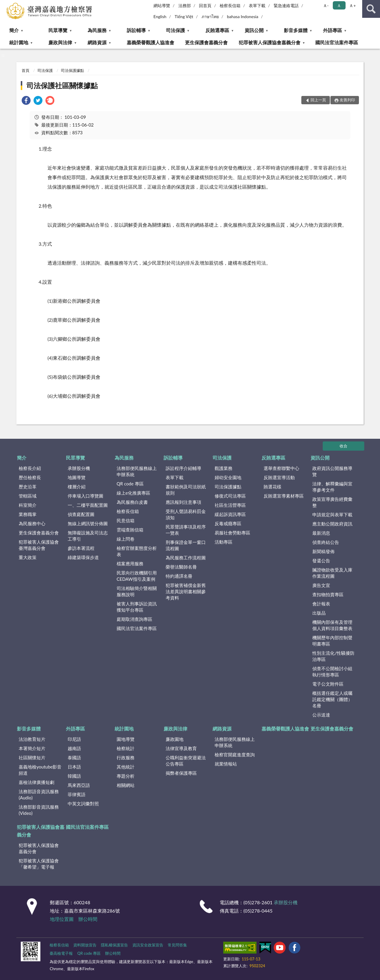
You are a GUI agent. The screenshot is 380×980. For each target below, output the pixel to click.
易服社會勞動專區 (232, 533)
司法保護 (175, 30)
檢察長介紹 (30, 468)
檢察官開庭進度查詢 (235, 755)
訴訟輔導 (136, 30)
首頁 (26, 70)
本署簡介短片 (32, 748)
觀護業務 (224, 468)
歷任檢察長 (30, 477)
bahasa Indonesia (243, 16)
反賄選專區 (217, 30)
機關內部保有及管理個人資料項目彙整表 (332, 625)
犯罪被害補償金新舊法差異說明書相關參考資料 (186, 591)
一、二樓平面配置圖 (88, 505)
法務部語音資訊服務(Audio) (39, 794)
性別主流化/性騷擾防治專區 (333, 656)
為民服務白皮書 (132, 502)
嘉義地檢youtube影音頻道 (40, 770)
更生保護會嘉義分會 (206, 42)
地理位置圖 (62, 919)
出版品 (319, 613)
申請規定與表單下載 (332, 515)
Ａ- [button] (326, 5)
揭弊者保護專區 (181, 773)
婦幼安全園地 (228, 477)
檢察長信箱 (230, 5)
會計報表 (321, 604)
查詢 (371, 9)
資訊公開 (254, 30)
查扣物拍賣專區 (328, 594)
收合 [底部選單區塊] (343, 446)
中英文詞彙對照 (83, 804)
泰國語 (74, 758)
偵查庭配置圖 (81, 514)
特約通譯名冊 (179, 576)
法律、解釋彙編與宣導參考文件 (332, 487)
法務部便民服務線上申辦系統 (137, 471)
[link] (26, 101)
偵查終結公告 (326, 542)
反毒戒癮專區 (228, 523)
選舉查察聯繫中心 (281, 468)
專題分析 (126, 776)
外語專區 (332, 30)
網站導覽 (162, 5)
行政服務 (126, 758)
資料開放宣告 (85, 945)
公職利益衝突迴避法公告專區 (186, 761)
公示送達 (321, 715)
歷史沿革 (28, 487)
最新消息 (321, 533)
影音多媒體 (296, 30)
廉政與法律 (60, 42)
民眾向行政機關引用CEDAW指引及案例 (137, 576)
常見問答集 (177, 945)
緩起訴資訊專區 (230, 514)
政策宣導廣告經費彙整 (332, 502)
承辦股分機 (79, 468)
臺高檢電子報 (61, 953)
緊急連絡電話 (286, 5)
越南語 (74, 748)
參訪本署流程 (81, 548)
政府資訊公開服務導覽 (332, 471)
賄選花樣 (273, 487)
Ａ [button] (339, 5)
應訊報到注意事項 (183, 502)
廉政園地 (175, 739)
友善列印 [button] (347, 100)
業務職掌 (28, 514)
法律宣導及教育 (181, 748)
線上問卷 (126, 539)
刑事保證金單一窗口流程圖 (186, 545)
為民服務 (97, 30)
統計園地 (19, 42)
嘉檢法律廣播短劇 (37, 782)
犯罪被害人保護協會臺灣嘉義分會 (39, 545)
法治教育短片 (32, 739)
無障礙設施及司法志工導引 (88, 536)
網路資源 (97, 42)
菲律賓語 (77, 794)
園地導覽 (126, 739)
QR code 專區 (130, 484)
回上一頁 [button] (318, 100)
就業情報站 (226, 764)
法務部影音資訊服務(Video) (39, 810)
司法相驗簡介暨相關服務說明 (137, 591)
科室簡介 (28, 505)
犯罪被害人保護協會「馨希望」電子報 (39, 864)
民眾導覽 (58, 30)
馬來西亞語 (79, 785)
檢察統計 (126, 748)
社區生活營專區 (230, 505)
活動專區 (224, 542)
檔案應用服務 (130, 564)
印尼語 (74, 739)
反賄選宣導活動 (279, 477)
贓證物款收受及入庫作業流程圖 (332, 573)
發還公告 (321, 561)
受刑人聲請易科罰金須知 (186, 514)
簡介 (14, 30)
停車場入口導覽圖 (85, 496)
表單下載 (257, 5)
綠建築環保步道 (83, 557)
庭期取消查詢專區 (134, 619)
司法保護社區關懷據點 (62, 85)
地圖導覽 (77, 477)
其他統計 (126, 767)
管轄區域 (28, 496)
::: (5, 4)
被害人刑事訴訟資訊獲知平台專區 (137, 607)
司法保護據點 (72, 70)
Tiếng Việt (184, 16)
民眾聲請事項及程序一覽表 (186, 530)
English (160, 16)
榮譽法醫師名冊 (181, 567)
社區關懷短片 (32, 758)
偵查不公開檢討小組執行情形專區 (332, 672)
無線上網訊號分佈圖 (88, 523)
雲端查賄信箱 (130, 530)
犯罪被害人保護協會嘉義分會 (270, 42)
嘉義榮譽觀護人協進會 (151, 42)
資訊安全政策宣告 (148, 945)
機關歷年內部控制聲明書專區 (332, 641)
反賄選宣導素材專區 (284, 496)
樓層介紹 (77, 487)
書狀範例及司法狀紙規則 (186, 490)
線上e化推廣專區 (133, 493)
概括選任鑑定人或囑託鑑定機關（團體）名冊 (332, 699)
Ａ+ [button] (352, 5)
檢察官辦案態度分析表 (137, 551)
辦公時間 (88, 919)
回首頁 (205, 5)
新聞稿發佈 (323, 551)
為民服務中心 (32, 523)
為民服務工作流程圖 (186, 558)
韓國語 (74, 776)
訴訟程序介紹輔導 (183, 468)
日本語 (74, 767)
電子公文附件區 (328, 684)
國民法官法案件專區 (337, 42)
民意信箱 (126, 520)
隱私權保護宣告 (114, 945)
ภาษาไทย (210, 16)
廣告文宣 (321, 585)
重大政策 (28, 557)
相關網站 (126, 785)
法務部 (185, 5)
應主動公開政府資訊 (332, 524)
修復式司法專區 (230, 496)
